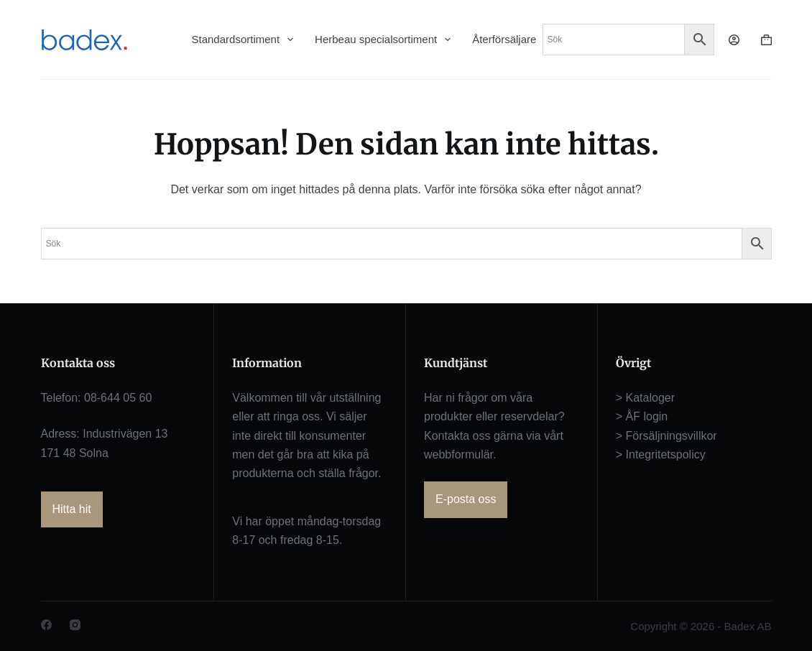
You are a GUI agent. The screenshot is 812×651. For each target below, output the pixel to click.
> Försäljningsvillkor (666, 436)
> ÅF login (642, 416)
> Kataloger (645, 398)
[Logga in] (734, 40)
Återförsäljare (504, 39)
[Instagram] (75, 625)
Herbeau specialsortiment (383, 40)
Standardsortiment (243, 40)
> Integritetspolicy (661, 454)
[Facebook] (46, 625)
